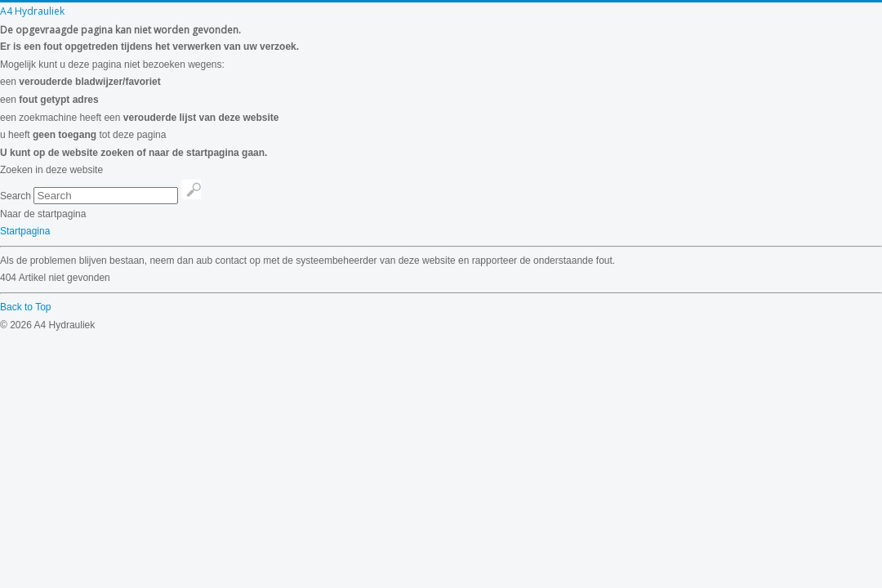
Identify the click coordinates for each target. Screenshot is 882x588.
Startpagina (25, 231)
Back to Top (25, 307)
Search (16, 196)
